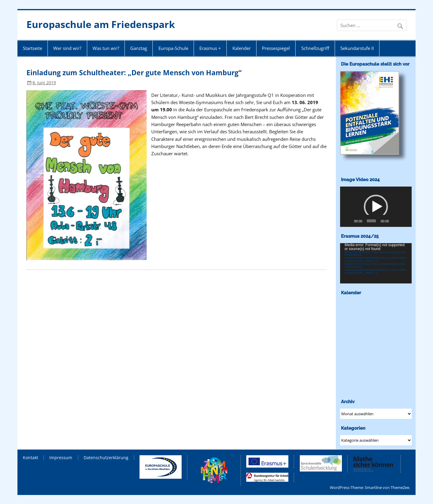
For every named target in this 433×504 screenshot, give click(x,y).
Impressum (61, 458)
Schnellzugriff (315, 48)
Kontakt (31, 458)
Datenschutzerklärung (106, 458)
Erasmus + (210, 48)
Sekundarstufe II (357, 48)
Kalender (242, 48)
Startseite (32, 48)
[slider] (371, 221)
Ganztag (139, 48)
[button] (376, 207)
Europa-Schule (173, 48)
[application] (376, 207)
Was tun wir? (106, 48)
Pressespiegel (276, 48)
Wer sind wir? (67, 48)
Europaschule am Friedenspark (101, 24)
